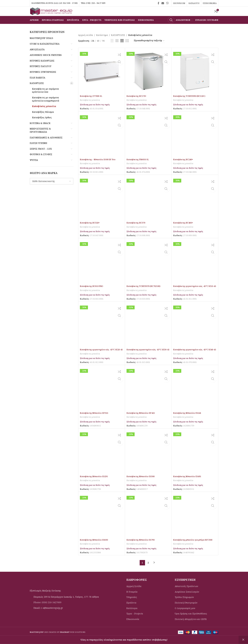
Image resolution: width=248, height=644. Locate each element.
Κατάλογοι (132, 615)
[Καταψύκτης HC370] (148, 205)
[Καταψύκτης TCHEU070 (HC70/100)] (148, 269)
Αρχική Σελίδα (134, 593)
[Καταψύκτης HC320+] (102, 205)
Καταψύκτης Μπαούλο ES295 (95, 483)
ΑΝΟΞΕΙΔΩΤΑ (37, 57)
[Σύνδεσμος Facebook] (158, 3)
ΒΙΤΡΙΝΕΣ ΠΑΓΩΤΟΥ (41, 73)
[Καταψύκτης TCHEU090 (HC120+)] (195, 78)
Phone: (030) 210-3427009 (47, 609)
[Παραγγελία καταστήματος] (149, 48)
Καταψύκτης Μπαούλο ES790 (142, 547)
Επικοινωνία (133, 626)
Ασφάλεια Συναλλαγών (187, 599)
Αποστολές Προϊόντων (186, 593)
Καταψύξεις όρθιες (42, 125)
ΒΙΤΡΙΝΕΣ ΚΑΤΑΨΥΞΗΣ (42, 68)
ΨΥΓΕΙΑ (34, 167)
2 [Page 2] (148, 569)
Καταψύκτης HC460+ (184, 230)
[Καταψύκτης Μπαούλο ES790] (148, 522)
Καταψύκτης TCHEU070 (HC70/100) (146, 293)
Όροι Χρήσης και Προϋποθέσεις (191, 621)
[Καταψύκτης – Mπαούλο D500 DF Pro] (102, 142)
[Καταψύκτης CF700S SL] (102, 78)
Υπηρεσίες (132, 604)
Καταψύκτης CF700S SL (92, 103)
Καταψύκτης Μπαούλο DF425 (142, 420)
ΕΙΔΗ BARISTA (37, 85)
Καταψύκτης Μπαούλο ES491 (189, 483)
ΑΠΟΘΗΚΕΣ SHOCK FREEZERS (46, 62)
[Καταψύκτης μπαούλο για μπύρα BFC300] (195, 522)
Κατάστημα (102, 42)
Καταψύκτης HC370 (137, 230)
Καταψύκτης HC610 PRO (93, 293)
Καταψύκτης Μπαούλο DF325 (96, 420)
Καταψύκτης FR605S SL (139, 166)
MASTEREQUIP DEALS (41, 45)
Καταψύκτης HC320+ (91, 230)
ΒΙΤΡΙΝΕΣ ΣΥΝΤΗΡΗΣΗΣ (43, 79)
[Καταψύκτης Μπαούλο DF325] (102, 395)
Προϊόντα (131, 610)
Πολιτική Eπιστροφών (186, 610)
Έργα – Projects (135, 621)
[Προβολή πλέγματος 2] (117, 48)
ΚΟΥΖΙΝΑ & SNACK (40, 130)
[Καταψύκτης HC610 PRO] (102, 269)
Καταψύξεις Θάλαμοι (43, 119)
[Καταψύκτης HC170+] (148, 78)
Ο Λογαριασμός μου (185, 615)
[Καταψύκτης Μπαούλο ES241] (195, 395)
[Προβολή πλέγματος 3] (122, 48)
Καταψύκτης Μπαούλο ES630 (95, 547)
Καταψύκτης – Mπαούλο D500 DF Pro (100, 166)
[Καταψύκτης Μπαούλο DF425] (148, 395)
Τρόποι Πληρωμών (184, 604)
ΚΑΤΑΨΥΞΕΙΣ (37, 90)
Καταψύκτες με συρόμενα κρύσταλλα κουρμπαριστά (46, 106)
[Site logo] (53, 15)
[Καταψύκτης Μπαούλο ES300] (148, 459)
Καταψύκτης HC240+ (184, 166)
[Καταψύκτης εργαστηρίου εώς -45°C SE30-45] (148, 332)
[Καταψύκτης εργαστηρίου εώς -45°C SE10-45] (195, 269)
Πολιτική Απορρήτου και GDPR (191, 626)
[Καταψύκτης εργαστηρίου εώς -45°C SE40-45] (195, 332)
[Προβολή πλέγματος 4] (127, 48)
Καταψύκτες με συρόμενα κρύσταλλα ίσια (45, 98)
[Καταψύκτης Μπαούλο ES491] (195, 459)
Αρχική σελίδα (86, 42)
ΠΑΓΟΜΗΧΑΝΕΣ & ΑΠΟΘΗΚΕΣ (46, 145)
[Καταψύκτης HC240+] (195, 142)
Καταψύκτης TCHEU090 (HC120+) (191, 103)
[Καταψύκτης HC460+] (195, 205)
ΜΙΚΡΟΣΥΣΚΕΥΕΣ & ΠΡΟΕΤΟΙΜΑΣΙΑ (40, 138)
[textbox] (52, 189)
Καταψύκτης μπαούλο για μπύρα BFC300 (195, 547)
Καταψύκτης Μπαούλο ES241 (189, 420)
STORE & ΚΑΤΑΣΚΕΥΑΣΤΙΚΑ (45, 51)
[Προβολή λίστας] (112, 48)
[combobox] (52, 189)
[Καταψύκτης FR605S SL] (148, 142)
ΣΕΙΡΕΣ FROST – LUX (41, 156)
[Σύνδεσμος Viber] (167, 3)
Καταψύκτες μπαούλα (44, 113)
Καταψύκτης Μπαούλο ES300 (142, 483)
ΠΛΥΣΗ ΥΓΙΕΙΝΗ (38, 150)
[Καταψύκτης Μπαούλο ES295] (102, 459)
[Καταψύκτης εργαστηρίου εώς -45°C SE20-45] (102, 332)
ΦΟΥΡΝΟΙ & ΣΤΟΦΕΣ (41, 162)
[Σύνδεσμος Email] (163, 3)
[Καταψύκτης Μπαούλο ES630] (102, 522)
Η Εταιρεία (132, 599)
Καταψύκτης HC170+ (138, 103)
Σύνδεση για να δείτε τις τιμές (96, 112)
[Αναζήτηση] (179, 27)
